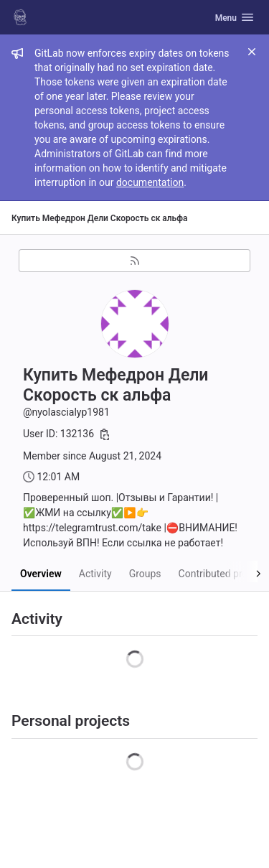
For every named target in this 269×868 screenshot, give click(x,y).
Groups (145, 574)
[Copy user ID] (105, 434)
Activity (95, 574)
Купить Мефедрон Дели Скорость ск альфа (99, 218)
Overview (41, 574)
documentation (150, 182)
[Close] (252, 52)
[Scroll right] (242, 571)
